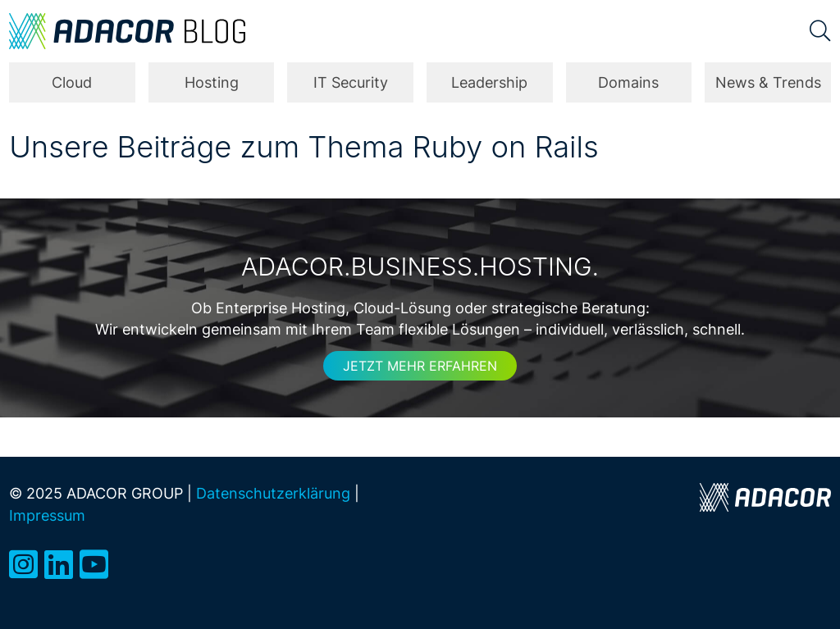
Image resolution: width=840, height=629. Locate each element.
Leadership (489, 82)
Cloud (72, 82)
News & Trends (768, 82)
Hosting (212, 82)
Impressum (47, 515)
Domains (628, 82)
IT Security (351, 82)
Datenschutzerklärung (273, 493)
